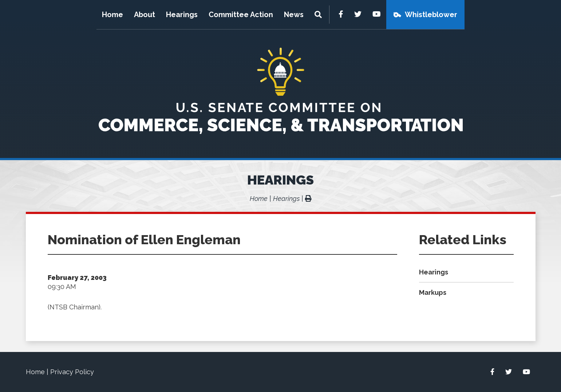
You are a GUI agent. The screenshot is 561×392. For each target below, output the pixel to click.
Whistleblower (431, 15)
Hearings (182, 15)
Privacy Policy (72, 372)
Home (112, 15)
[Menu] (319, 15)
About (145, 15)
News (294, 15)
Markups (433, 292)
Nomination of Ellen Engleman (144, 239)
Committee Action (241, 15)
